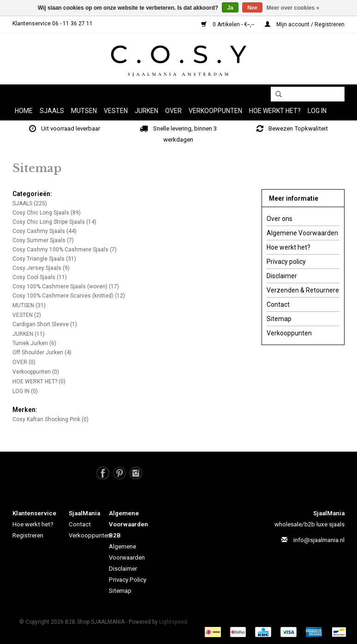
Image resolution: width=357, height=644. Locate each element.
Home (24, 111)
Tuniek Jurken (34, 343)
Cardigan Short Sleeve (45, 324)
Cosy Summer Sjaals (43, 240)
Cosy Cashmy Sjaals (45, 231)
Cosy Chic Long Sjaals (47, 213)
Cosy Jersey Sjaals (41, 268)
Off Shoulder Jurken (42, 352)
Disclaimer (282, 276)
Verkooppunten (215, 111)
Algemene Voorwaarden (302, 233)
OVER (173, 111)
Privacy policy (286, 262)
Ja (230, 8)
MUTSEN (84, 111)
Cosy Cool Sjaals (40, 277)
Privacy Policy (128, 580)
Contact (278, 304)
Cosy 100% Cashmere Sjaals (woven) (66, 286)
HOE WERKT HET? (275, 111)
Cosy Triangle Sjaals (44, 259)
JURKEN (146, 111)
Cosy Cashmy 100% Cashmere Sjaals (65, 250)
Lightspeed (173, 622)
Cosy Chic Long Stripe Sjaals (54, 222)
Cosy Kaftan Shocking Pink (51, 419)
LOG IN (317, 111)
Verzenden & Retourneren (303, 290)
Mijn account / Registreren (305, 24)
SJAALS (52, 111)
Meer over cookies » (293, 8)
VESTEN (116, 111)
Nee (252, 8)
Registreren (28, 535)
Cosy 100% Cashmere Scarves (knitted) (69, 296)
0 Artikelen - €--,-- (228, 24)
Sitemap (279, 319)
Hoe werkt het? (289, 247)
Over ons (280, 219)
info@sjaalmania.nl (319, 540)
